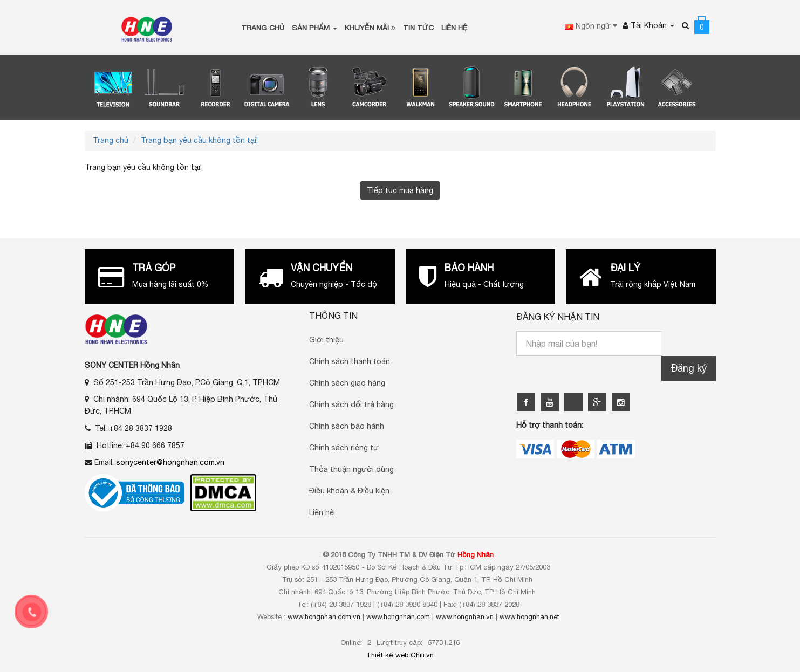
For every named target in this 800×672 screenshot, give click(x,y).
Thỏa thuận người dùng (351, 469)
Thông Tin (333, 316)
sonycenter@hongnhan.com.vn (170, 462)
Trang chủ (263, 28)
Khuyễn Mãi (370, 28)
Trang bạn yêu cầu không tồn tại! (199, 140)
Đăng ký (689, 368)
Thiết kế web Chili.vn (400, 655)
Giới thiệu (326, 340)
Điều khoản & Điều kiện (349, 491)
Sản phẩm (314, 28)
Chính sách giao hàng (347, 383)
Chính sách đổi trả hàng (351, 404)
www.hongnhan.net (529, 617)
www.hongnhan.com (398, 617)
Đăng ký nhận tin (558, 317)
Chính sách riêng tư (344, 448)
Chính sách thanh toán (350, 361)
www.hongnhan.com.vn (324, 617)
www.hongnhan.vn (465, 617)
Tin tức (418, 28)
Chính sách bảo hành (347, 426)
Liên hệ (322, 512)
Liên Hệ (454, 28)
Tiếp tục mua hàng (400, 190)
